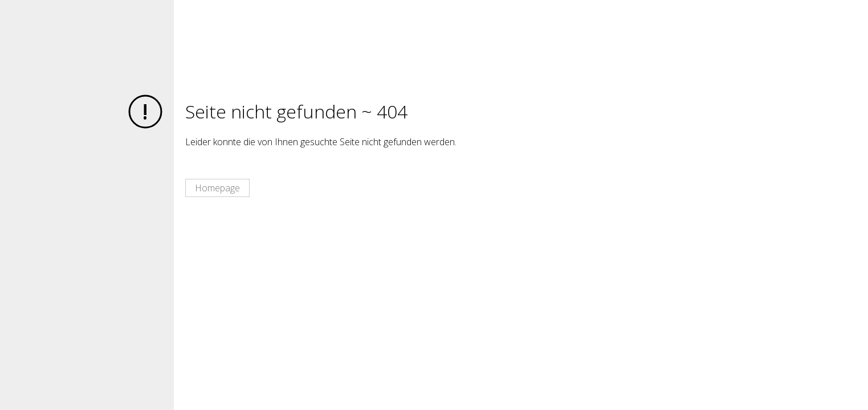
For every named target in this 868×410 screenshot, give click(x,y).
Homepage (217, 188)
